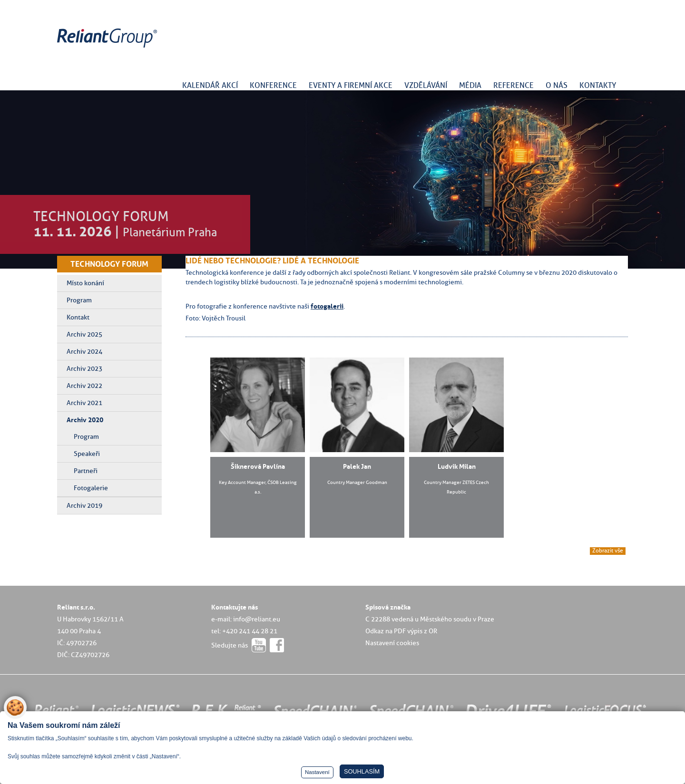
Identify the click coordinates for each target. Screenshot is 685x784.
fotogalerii (327, 306)
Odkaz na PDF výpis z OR (401, 631)
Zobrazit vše (608, 551)
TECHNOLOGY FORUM (109, 264)
